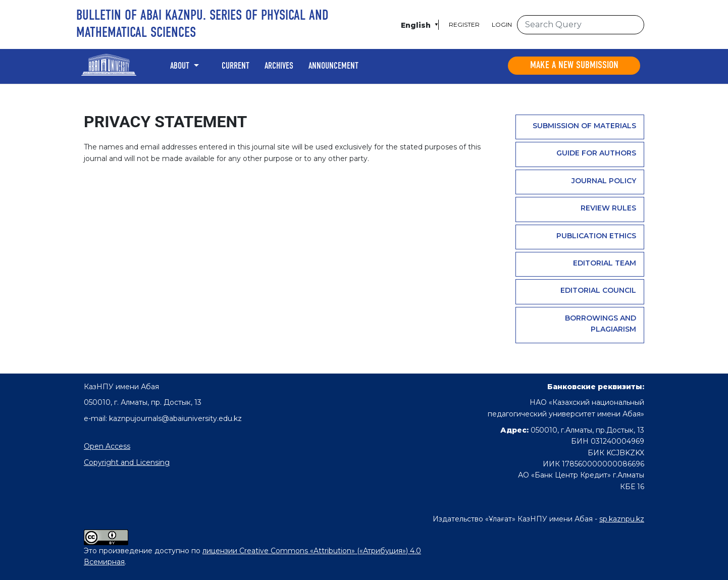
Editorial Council (598, 290)
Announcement (333, 66)
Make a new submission (574, 66)
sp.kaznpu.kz (622, 519)
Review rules (608, 208)
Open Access (107, 446)
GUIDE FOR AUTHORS (596, 153)
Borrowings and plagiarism (601, 324)
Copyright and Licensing (127, 462)
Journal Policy (604, 181)
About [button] (181, 66)
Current (236, 66)
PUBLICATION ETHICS (596, 236)
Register (464, 24)
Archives (279, 66)
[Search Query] (581, 25)
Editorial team (605, 263)
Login (502, 24)
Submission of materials (584, 126)
